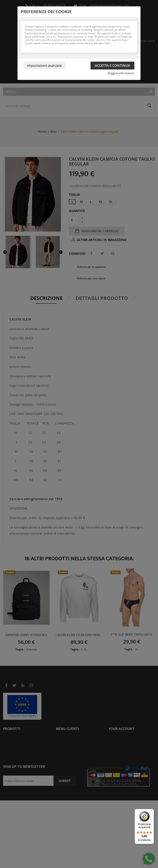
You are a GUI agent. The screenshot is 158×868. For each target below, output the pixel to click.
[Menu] (151, 812)
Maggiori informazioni (121, 73)
